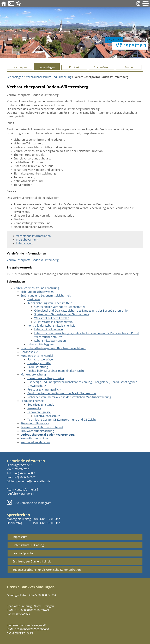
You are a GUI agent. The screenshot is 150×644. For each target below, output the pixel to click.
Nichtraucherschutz (47, 416)
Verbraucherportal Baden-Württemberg (33, 260)
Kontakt (74, 67)
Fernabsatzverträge (40, 359)
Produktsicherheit (32, 401)
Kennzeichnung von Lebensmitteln (50, 303)
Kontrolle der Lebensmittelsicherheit (51, 326)
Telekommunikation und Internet (42, 427)
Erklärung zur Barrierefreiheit (32, 561)
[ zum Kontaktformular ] (22, 489)
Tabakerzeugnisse (39, 412)
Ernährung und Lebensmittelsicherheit (46, 296)
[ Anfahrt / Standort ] (20, 494)
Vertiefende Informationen (34, 236)
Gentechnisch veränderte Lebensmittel (59, 307)
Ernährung (34, 299)
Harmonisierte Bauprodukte (46, 378)
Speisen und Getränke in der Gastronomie (62, 314)
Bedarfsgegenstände (41, 405)
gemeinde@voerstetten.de (33, 481)
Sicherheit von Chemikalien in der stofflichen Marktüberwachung (69, 397)
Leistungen (20, 67)
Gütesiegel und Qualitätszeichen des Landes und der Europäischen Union (82, 311)
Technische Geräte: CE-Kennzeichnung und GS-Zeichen (63, 420)
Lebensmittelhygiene (41, 344)
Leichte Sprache (23, 553)
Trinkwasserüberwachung (37, 431)
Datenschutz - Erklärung (28, 545)
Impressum (20, 537)
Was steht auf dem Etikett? (51, 318)
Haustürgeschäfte (39, 363)
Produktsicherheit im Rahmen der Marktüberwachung (62, 393)
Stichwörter (101, 67)
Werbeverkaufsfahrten (35, 442)
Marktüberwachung (33, 374)
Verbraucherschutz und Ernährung (49, 77)
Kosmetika (34, 408)
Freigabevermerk (27, 240)
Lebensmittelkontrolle (49, 329)
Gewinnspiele (29, 352)
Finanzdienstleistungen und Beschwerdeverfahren (53, 348)
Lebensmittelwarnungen (50, 341)
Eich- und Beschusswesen (37, 292)
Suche (129, 67)
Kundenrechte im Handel (37, 356)
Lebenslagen (47, 67)
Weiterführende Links (34, 438)
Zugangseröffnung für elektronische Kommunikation (47, 570)
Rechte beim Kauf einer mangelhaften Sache (56, 371)
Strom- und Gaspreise (35, 423)
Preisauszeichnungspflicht (44, 390)
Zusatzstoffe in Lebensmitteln (53, 322)
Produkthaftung (38, 367)
